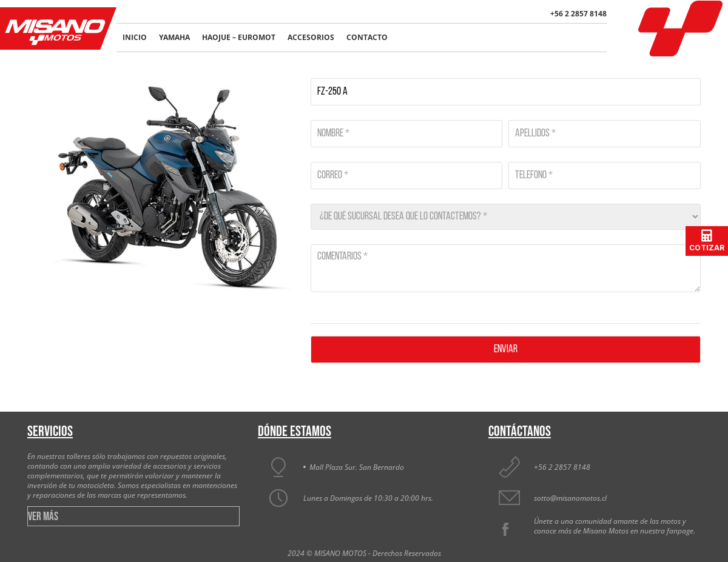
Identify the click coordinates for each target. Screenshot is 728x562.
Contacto (367, 37)
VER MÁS (43, 517)
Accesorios (311, 37)
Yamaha (174, 37)
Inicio (135, 37)
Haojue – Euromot (239, 37)
